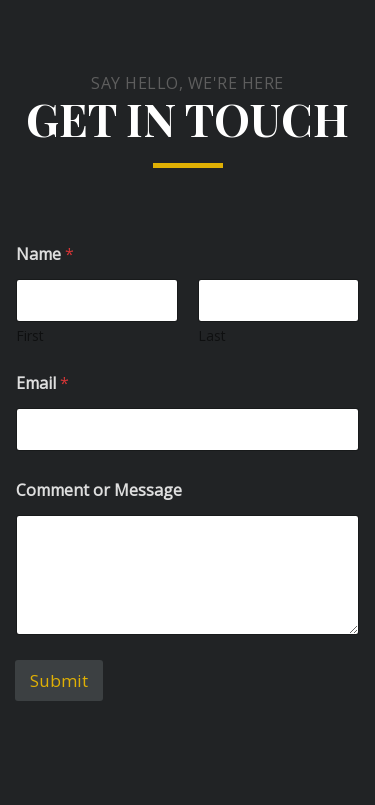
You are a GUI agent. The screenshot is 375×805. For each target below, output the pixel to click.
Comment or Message (99, 490)
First (30, 335)
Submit (59, 680)
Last (212, 335)
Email (42, 383)
